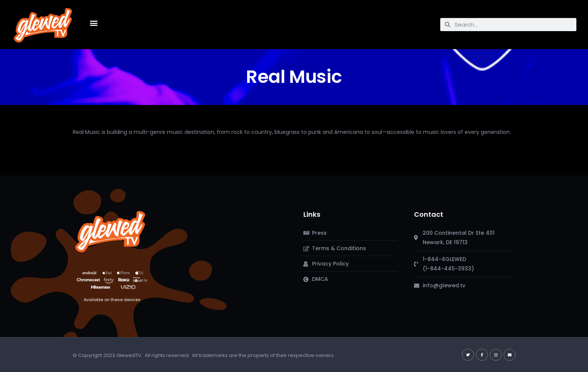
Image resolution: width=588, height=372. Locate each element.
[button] (94, 23)
